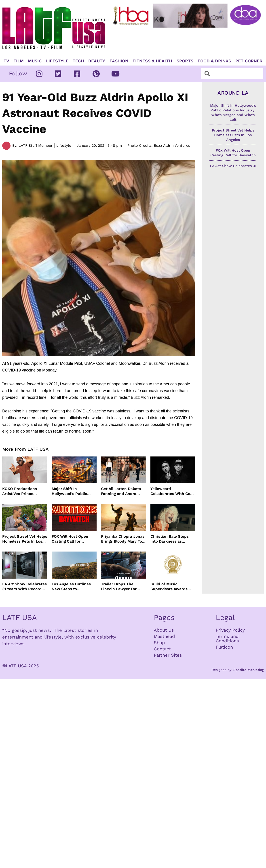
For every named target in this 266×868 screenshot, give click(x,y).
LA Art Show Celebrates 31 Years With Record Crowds (24, 587)
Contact (162, 649)
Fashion (119, 61)
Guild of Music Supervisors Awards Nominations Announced (169, 587)
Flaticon (224, 647)
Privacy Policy (230, 630)
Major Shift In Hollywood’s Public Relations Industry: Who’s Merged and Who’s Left (69, 491)
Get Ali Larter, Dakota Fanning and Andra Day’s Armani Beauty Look (121, 491)
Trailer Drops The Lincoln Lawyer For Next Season (119, 587)
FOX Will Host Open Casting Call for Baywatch (70, 539)
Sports (185, 61)
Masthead (164, 636)
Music (35, 61)
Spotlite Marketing (249, 670)
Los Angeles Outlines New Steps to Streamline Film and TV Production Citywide (74, 587)
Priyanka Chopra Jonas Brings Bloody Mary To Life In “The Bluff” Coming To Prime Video (123, 539)
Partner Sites (168, 655)
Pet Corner (249, 61)
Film (19, 61)
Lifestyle (57, 61)
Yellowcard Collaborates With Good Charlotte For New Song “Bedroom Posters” (173, 491)
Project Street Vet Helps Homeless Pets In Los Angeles (25, 539)
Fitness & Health (152, 61)
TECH (78, 61)
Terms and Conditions (227, 639)
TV (6, 61)
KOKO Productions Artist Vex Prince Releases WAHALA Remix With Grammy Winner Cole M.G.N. (22, 491)
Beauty (97, 61)
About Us (164, 630)
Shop (159, 643)
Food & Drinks (214, 61)
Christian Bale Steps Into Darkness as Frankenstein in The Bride (170, 539)
